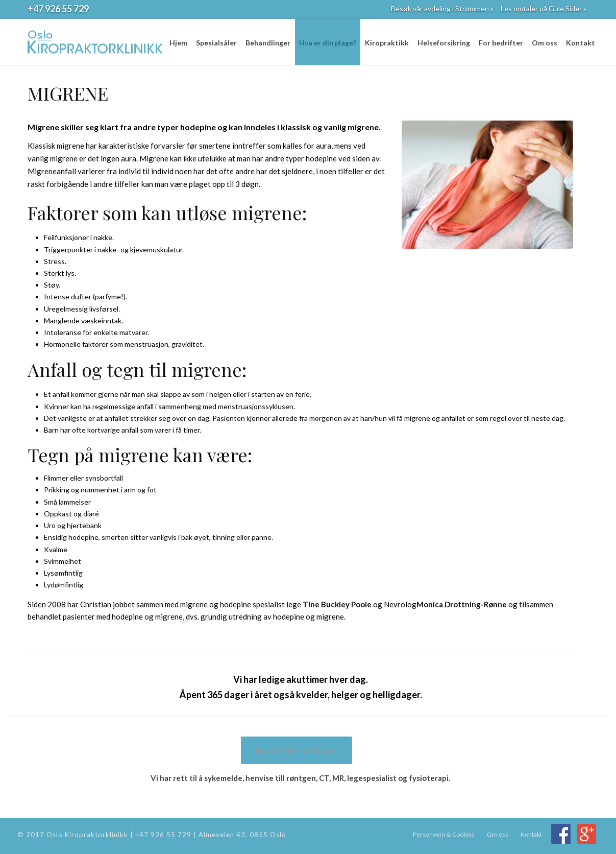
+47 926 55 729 (58, 9)
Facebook (561, 834)
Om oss (545, 43)
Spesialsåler (216, 43)
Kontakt (581, 43)
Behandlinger (268, 43)
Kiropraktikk (387, 43)
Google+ (586, 834)
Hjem (178, 43)
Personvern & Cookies (444, 834)
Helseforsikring (444, 43)
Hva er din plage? (328, 43)
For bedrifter (501, 43)
